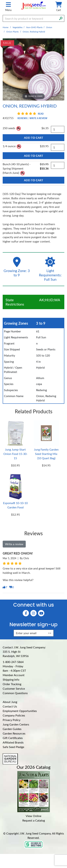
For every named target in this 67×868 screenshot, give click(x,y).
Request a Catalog (34, 820)
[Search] (61, 18)
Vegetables (18, 27)
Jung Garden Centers (16, 724)
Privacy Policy (12, 720)
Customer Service (14, 688)
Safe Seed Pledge (13, 747)
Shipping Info (11, 679)
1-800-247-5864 (13, 662)
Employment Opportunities (20, 711)
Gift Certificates (13, 738)
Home (6, 27)
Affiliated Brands (13, 742)
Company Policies (14, 715)
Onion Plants (12, 32)
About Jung (10, 702)
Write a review (14, 544)
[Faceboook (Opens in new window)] (26, 613)
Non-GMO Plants (34, 27)
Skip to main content (0, 0)
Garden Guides (12, 729)
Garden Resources (14, 733)
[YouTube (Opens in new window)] (41, 613)
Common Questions (15, 693)
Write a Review (38, 118)
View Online (33, 816)
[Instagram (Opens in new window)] (33, 613)
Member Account (14, 675)
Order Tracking (12, 684)
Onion (49, 27)
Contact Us (10, 706)
